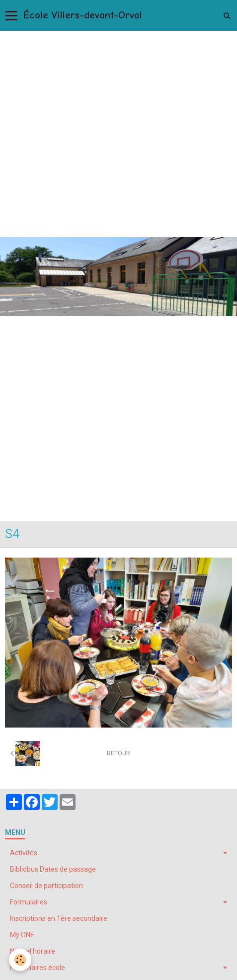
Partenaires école (38, 968)
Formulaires (29, 902)
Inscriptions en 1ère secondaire (59, 918)
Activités (24, 853)
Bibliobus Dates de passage (53, 869)
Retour (118, 753)
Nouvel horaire (33, 951)
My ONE (22, 935)
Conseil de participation (46, 886)
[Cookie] (20, 960)
